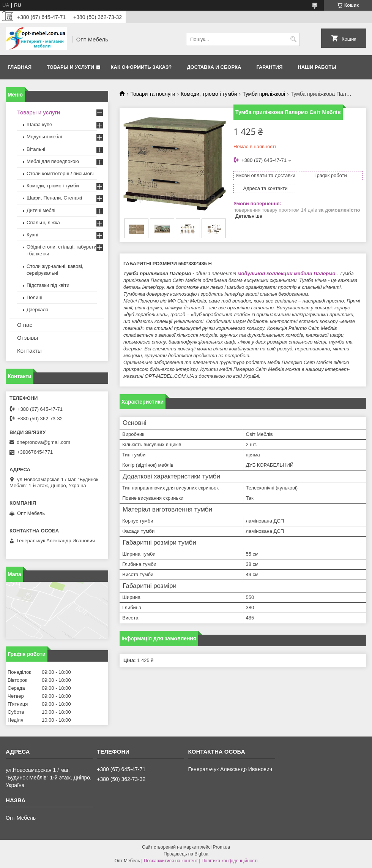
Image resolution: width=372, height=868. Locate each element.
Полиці (34, 297)
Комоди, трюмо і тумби (209, 94)
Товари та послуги (153, 94)
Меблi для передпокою (53, 161)
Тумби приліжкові (264, 94)
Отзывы (28, 338)
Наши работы (317, 67)
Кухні (32, 235)
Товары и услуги (70, 67)
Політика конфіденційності (230, 861)
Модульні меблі (44, 137)
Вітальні (36, 149)
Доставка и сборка (214, 67)
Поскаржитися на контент (171, 861)
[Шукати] (293, 39)
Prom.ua (221, 847)
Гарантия (269, 67)
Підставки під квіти (48, 285)
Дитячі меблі (41, 210)
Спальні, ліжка (43, 223)
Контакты (29, 351)
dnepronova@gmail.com (43, 442)
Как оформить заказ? (141, 67)
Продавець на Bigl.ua (186, 854)
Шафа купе (39, 124)
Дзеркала (38, 310)
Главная (20, 67)
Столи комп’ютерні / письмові (60, 173)
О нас (25, 325)
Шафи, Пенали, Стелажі (54, 198)
